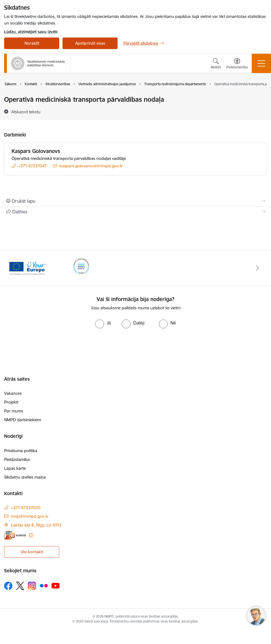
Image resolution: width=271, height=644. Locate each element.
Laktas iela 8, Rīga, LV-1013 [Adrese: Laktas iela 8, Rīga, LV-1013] (36, 525)
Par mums (14, 411)
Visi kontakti (32, 552)
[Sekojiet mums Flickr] (44, 586)
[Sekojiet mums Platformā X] (20, 586)
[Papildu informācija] (31, 535)
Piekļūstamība (17, 459)
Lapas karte (15, 468)
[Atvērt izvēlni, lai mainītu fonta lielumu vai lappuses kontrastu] (237, 64)
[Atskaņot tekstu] (26, 112)
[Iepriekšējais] (13, 268)
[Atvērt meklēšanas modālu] (216, 64)
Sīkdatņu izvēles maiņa (25, 477)
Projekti (11, 402)
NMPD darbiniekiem (23, 420)
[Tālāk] (258, 268)
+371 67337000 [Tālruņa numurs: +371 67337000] (26, 508)
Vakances (13, 393)
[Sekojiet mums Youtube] (56, 586)
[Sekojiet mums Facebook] (8, 586)
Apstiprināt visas (90, 43)
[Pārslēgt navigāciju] (261, 63)
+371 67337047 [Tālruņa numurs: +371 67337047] (32, 166)
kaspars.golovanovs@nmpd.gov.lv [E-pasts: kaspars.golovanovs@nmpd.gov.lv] (91, 166)
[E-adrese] (15, 535)
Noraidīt (32, 43)
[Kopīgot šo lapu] (135, 212)
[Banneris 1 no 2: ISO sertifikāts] (81, 268)
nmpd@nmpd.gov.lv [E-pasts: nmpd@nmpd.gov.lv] (30, 516)
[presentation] (135, 345)
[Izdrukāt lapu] (135, 201)
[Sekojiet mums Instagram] (32, 586)
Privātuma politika (21, 451)
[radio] (103, 323)
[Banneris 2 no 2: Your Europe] (27, 268)
